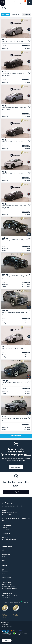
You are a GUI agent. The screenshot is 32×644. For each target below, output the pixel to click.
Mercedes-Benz (6, 554)
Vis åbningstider (16, 492)
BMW (3, 552)
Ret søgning (5, 15)
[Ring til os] (15, 3)
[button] (20, 3)
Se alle (3, 560)
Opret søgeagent (16, 467)
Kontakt (4, 573)
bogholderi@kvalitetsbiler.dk (9, 589)
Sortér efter (27, 15)
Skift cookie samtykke (7, 627)
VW (3, 558)
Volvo (3, 556)
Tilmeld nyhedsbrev (7, 577)
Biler (3, 569)
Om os (3, 575)
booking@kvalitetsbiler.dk (9, 539)
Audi (3, 550)
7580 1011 (9, 537)
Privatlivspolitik (5, 623)
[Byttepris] (7, 640)
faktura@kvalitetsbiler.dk (9, 586)
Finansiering (5, 571)
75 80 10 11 (10, 584)
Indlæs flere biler (16, 436)
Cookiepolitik (4, 625)
